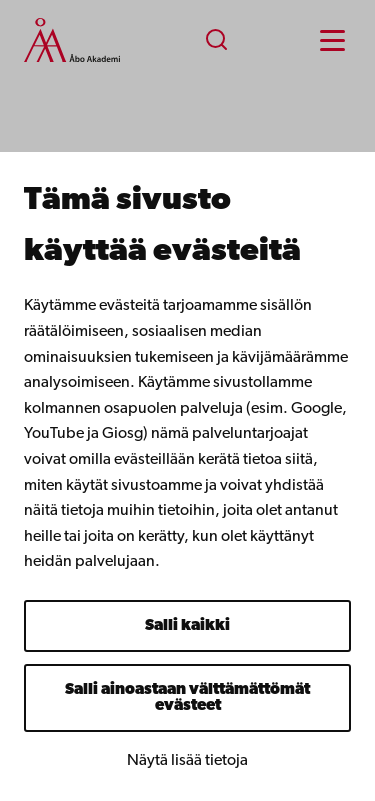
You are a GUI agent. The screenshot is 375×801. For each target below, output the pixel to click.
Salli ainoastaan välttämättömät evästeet (187, 698)
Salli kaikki (187, 626)
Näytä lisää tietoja (187, 761)
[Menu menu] (332, 40)
